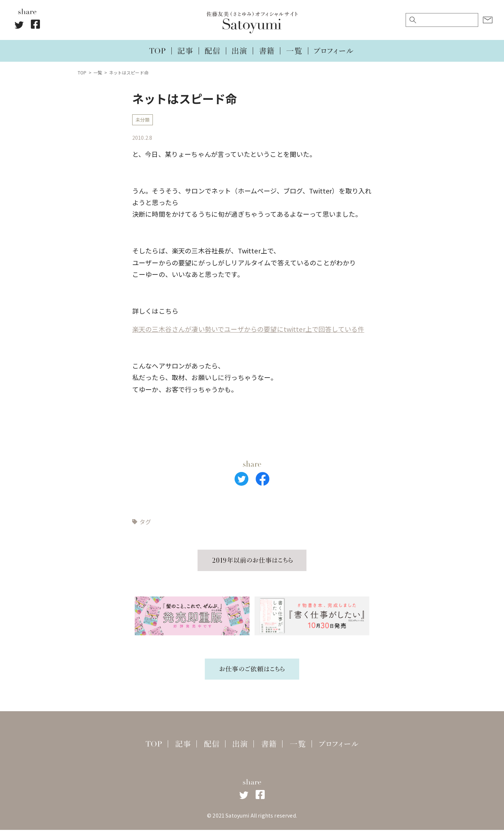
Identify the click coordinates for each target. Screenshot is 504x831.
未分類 (143, 121)
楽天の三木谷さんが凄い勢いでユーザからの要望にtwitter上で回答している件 (248, 330)
